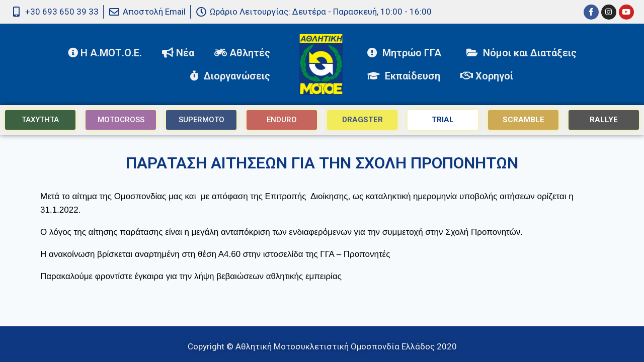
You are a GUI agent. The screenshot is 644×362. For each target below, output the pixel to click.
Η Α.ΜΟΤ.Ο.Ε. (105, 53)
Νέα (178, 53)
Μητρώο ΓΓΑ (407, 53)
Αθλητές (245, 53)
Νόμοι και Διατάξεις (521, 53)
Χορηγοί (487, 76)
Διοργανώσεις (232, 76)
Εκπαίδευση (404, 76)
